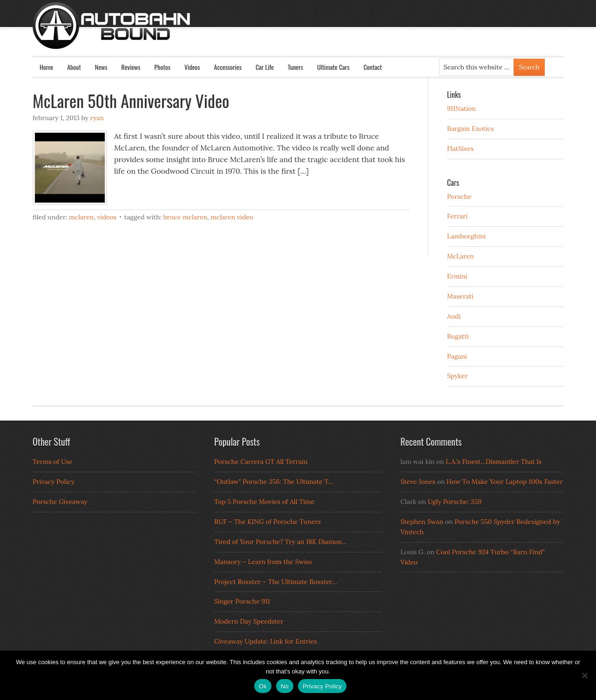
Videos (192, 67)
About (74, 67)
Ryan (97, 118)
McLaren (81, 217)
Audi (454, 316)
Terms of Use (53, 462)
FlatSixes (460, 149)
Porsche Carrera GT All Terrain (261, 462)
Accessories (227, 67)
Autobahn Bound (313, 34)
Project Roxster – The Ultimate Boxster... (276, 582)
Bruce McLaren (185, 217)
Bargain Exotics (471, 129)
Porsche (459, 197)
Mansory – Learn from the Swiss (263, 562)
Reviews (131, 67)
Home (46, 67)
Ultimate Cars (333, 67)
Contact (373, 67)
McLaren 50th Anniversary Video (131, 100)
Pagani (457, 356)
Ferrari (457, 216)
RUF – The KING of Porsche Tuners (268, 522)
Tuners (295, 67)
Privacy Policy (54, 482)
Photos (163, 67)
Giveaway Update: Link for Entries (266, 641)
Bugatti (458, 336)
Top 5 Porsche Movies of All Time (264, 502)
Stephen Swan (422, 522)
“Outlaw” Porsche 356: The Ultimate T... (274, 482)
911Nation (461, 109)
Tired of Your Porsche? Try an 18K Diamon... (281, 542)
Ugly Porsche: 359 (454, 502)
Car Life (265, 67)
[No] (584, 675)
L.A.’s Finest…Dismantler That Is (494, 462)
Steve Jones (418, 482)
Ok (263, 686)
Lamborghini (466, 236)
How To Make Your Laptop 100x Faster (505, 482)
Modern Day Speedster (249, 621)
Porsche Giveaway (60, 502)
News (101, 67)
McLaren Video (232, 217)
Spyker (457, 376)
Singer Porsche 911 (242, 601)
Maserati (460, 296)
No (285, 686)
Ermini (457, 276)
